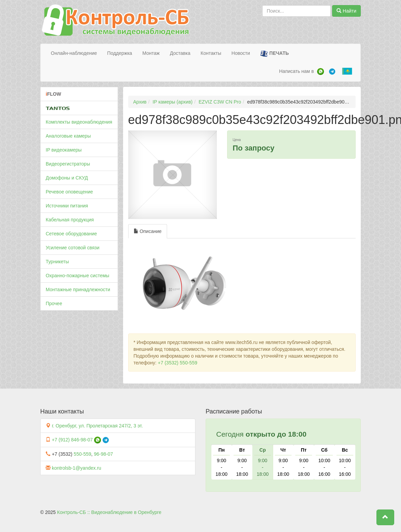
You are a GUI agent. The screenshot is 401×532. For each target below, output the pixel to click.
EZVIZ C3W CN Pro (220, 102)
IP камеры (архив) (173, 102)
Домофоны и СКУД (67, 178)
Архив (140, 102)
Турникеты (57, 262)
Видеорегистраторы (68, 164)
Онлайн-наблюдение (74, 53)
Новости (241, 53)
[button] (385, 517)
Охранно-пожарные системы (77, 276)
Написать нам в (296, 71)
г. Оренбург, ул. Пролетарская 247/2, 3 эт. (97, 426)
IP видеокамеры (64, 150)
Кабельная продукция (70, 220)
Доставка (180, 53)
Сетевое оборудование (71, 234)
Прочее (54, 303)
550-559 (82, 454)
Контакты (211, 53)
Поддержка (120, 53)
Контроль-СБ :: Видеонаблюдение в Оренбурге (109, 512)
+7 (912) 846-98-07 (72, 440)
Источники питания (67, 206)
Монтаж (151, 53)
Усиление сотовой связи (73, 248)
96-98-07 (103, 454)
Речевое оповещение (69, 192)
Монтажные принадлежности (78, 290)
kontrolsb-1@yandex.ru (77, 468)
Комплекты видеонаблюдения (79, 122)
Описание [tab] (148, 231)
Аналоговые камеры (68, 136)
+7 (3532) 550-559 (178, 363)
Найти (346, 11)
